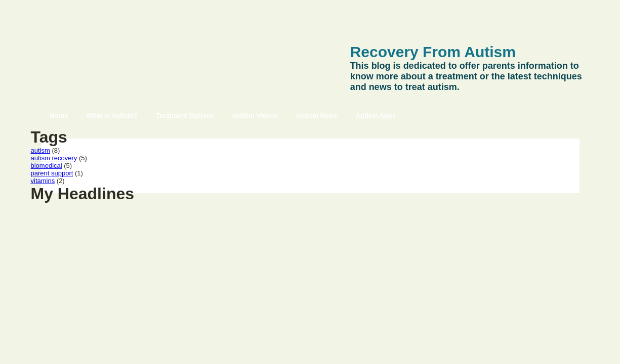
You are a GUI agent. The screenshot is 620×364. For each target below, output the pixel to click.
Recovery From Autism (433, 52)
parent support (52, 173)
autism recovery (54, 158)
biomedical (47, 166)
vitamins (43, 181)
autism (40, 150)
